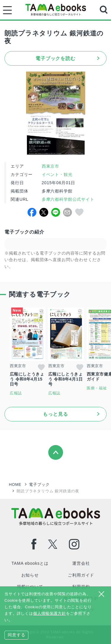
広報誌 (16, 393)
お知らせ (30, 575)
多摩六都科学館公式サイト (67, 199)
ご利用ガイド (81, 575)
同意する (16, 635)
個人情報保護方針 (50, 613)
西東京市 (50, 166)
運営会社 (81, 563)
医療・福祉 (97, 388)
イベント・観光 (57, 174)
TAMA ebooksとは (30, 563)
